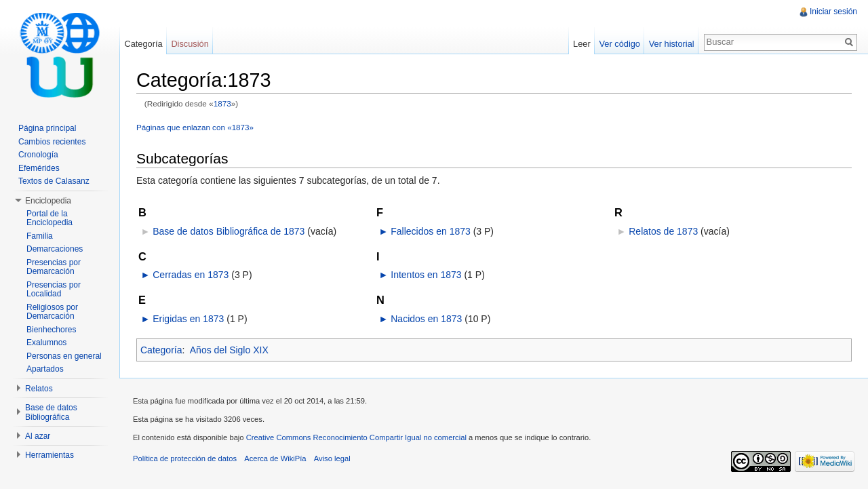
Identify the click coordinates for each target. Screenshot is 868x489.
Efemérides (39, 168)
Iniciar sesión (833, 12)
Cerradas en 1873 (191, 275)
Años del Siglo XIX (229, 350)
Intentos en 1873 (426, 275)
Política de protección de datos (185, 458)
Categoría (161, 350)
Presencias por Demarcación (54, 267)
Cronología (38, 155)
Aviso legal (332, 458)
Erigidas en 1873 (188, 319)
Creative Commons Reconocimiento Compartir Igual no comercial (356, 437)
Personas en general (64, 356)
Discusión (190, 44)
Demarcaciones (55, 249)
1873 (222, 103)
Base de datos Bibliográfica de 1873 (229, 231)
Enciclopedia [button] (48, 201)
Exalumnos (46, 343)
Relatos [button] (39, 389)
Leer (582, 44)
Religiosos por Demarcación (52, 312)
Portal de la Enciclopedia (50, 218)
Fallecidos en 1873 (431, 231)
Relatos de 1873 (663, 231)
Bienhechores (51, 330)
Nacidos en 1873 (426, 319)
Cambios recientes (52, 142)
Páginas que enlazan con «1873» (195, 127)
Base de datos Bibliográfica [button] (51, 412)
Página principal (47, 128)
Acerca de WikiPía (275, 458)
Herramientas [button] (50, 455)
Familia (40, 236)
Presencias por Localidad (54, 290)
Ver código (619, 44)
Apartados (45, 369)
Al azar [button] (38, 436)
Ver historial (672, 44)
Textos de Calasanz (54, 181)
